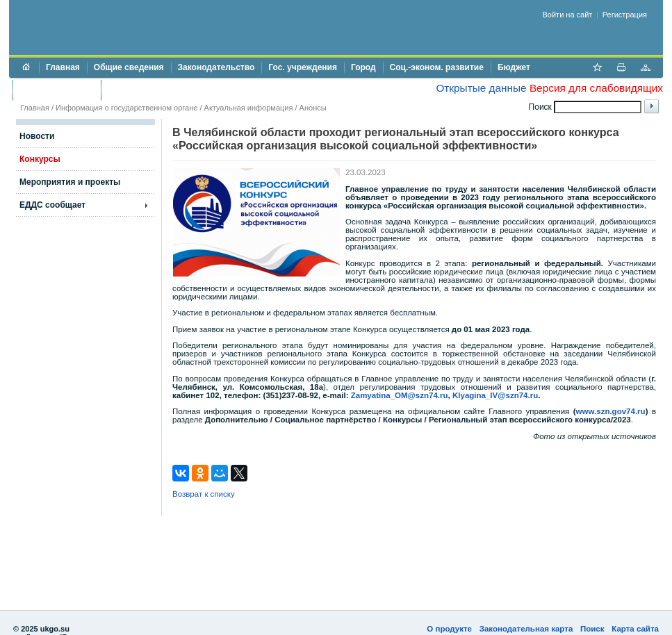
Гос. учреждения (303, 67)
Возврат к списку (204, 494)
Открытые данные (481, 88)
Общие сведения (129, 67)
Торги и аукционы (57, 90)
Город (363, 67)
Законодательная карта (526, 629)
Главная (63, 67)
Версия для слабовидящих (596, 88)
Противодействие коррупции (168, 90)
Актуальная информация (249, 108)
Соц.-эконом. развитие (437, 67)
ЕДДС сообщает (52, 205)
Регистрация (625, 15)
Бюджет (514, 67)
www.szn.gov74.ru (611, 411)
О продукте (449, 629)
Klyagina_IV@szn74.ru (495, 395)
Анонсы (313, 108)
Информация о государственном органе (126, 108)
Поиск (592, 629)
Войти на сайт (568, 15)
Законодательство (216, 67)
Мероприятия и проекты (70, 182)
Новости (37, 136)
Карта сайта (635, 629)
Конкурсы (40, 159)
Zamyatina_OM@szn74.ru (400, 395)
